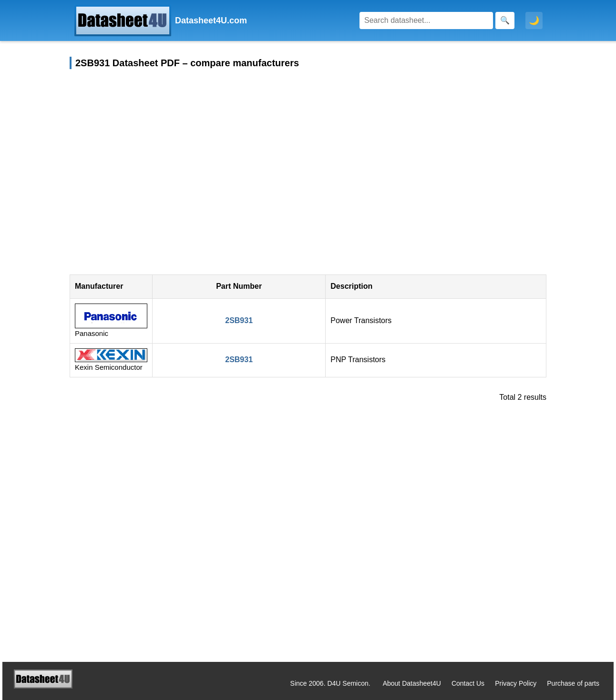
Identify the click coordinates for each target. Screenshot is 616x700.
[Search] (426, 20)
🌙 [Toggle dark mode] (534, 20)
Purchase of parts (573, 683)
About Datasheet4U (412, 683)
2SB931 (239, 320)
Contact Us (468, 683)
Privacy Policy (516, 683)
